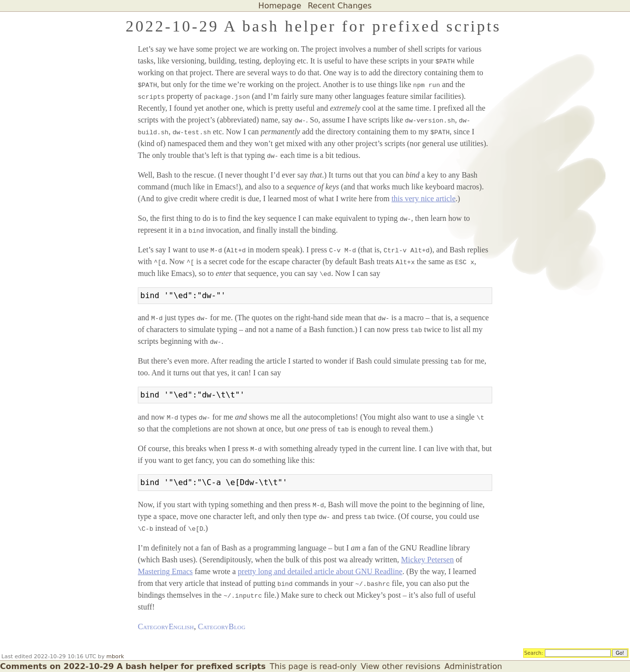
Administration (473, 666)
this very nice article (423, 199)
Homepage (280, 6)
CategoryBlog (222, 626)
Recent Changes (340, 6)
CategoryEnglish (166, 626)
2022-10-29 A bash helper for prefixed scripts (313, 26)
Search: (534, 652)
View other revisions (401, 666)
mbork (115, 657)
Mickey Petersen (427, 560)
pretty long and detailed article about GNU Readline (320, 571)
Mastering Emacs (165, 571)
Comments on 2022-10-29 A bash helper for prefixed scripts (133, 666)
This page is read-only (313, 666)
